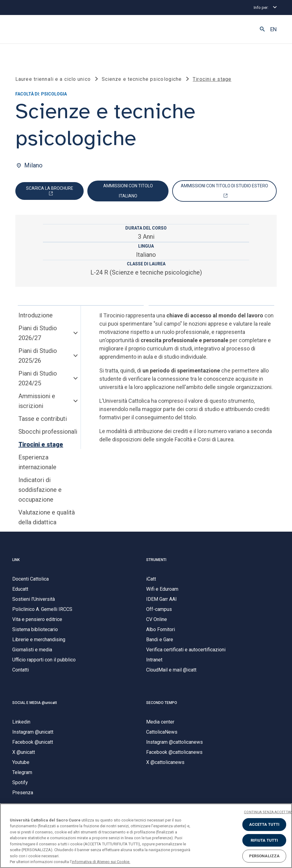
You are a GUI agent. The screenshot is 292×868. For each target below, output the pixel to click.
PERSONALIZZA (264, 856)
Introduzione (36, 316)
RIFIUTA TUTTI (264, 840)
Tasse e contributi (43, 419)
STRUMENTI (156, 560)
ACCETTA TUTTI (264, 824)
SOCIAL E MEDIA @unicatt (35, 703)
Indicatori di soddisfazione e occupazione (40, 490)
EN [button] (273, 29)
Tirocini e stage (41, 445)
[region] (146, 836)
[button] (262, 29)
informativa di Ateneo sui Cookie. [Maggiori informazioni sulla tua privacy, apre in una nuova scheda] (101, 862)
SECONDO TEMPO (162, 703)
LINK (16, 560)
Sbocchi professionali (48, 432)
